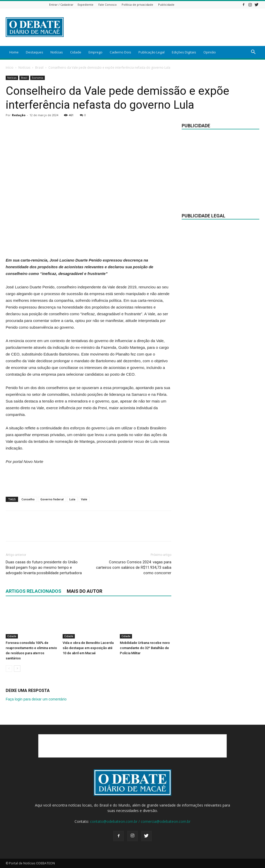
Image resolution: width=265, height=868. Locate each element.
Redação (19, 115)
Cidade (76, 52)
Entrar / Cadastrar (61, 5)
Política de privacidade (137, 5)
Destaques (35, 52)
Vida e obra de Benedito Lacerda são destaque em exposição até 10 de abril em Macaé (88, 648)
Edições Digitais (184, 52)
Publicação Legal (152, 52)
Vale (84, 499)
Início (10, 68)
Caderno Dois (120, 52)
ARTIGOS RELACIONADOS (34, 591)
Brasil (39, 68)
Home (14, 52)
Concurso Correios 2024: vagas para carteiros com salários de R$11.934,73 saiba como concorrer (134, 567)
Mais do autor (84, 591)
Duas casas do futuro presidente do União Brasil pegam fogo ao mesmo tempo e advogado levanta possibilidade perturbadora (44, 567)
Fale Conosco (108, 5)
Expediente (86, 5)
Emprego (95, 52)
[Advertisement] (165, 27)
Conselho (28, 499)
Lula (72, 499)
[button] (253, 53)
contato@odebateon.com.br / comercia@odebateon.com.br (140, 821)
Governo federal (52, 499)
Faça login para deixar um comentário (36, 699)
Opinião (210, 52)
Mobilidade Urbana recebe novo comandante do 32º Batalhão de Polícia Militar (145, 648)
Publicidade (166, 5)
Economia (38, 78)
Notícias (57, 52)
